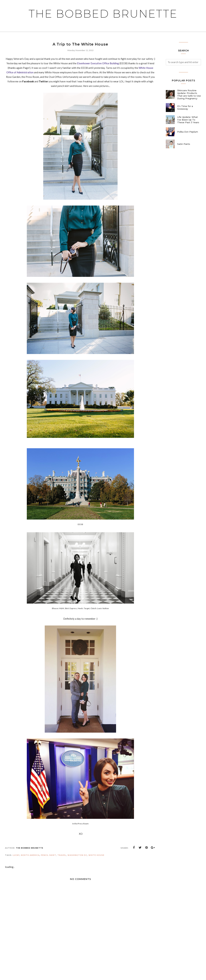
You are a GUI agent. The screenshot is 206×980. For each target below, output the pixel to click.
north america (30, 855)
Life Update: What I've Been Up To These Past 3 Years (188, 120)
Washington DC (77, 855)
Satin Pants (184, 144)
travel (62, 855)
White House (96, 855)
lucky (16, 855)
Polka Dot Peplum (188, 132)
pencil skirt (48, 855)
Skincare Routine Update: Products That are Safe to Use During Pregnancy (189, 94)
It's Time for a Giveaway (185, 107)
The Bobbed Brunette (103, 14)
